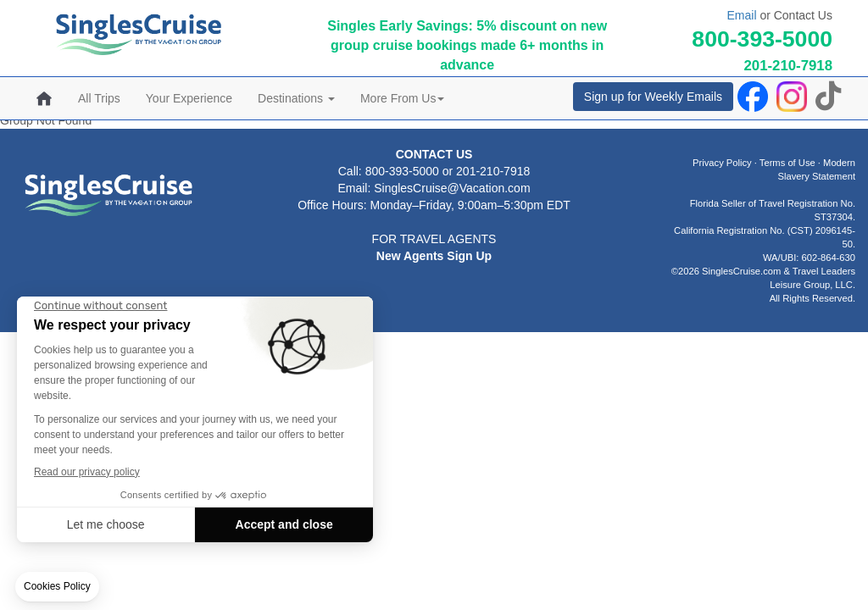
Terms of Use (787, 163)
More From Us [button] (402, 98)
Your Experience (189, 98)
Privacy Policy (722, 163)
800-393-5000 (762, 39)
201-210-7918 (788, 66)
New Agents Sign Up (434, 256)
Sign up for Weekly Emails (653, 97)
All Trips (99, 98)
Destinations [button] (296, 98)
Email (741, 15)
